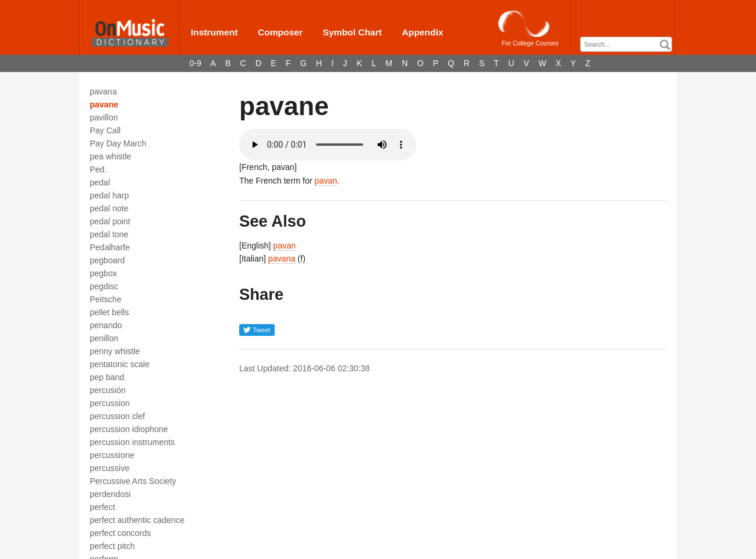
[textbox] (629, 45)
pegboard (107, 260)
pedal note (109, 208)
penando (106, 325)
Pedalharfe (110, 247)
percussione (112, 455)
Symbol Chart (352, 32)
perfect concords (120, 533)
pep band (107, 377)
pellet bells (109, 312)
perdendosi (110, 494)
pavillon (104, 117)
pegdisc (104, 286)
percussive (110, 468)
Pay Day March (118, 143)
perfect (102, 507)
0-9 (195, 63)
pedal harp (109, 195)
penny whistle (115, 351)
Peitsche (106, 299)
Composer (280, 32)
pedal (100, 182)
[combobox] (626, 44)
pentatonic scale (120, 364)
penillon (104, 338)
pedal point (110, 221)
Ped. (98, 169)
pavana (103, 91)
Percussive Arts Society (133, 481)
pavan (326, 181)
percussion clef (117, 416)
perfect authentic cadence (137, 520)
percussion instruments (132, 442)
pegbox (103, 273)
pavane (104, 104)
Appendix (422, 32)
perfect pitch (112, 546)
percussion (110, 403)
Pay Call (105, 130)
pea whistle (110, 156)
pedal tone (109, 234)
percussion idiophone (129, 429)
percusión (108, 390)
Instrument (214, 32)
